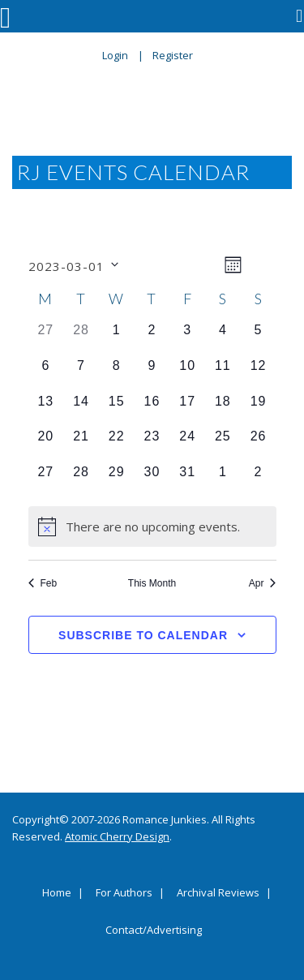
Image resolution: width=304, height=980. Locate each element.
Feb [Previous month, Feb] (43, 583)
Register (173, 55)
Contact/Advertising (154, 931)
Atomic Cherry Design (117, 836)
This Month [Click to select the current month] (152, 583)
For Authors (124, 893)
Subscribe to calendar (143, 635)
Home (57, 893)
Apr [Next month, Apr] (263, 583)
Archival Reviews (218, 893)
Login (115, 55)
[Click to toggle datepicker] (73, 265)
